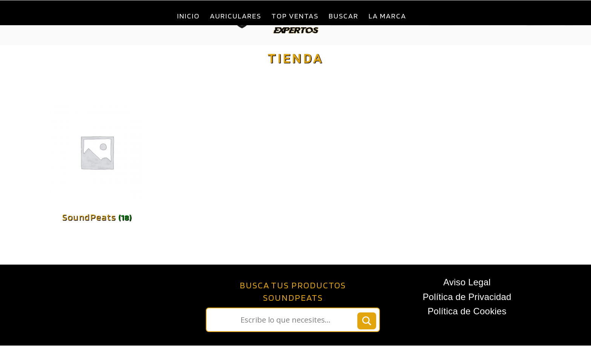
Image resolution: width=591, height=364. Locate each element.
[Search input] (285, 320)
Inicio (188, 16)
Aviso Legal (467, 282)
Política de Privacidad (467, 297)
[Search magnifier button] (367, 321)
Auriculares (236, 16)
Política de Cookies (467, 311)
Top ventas (295, 16)
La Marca (387, 16)
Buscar (344, 16)
